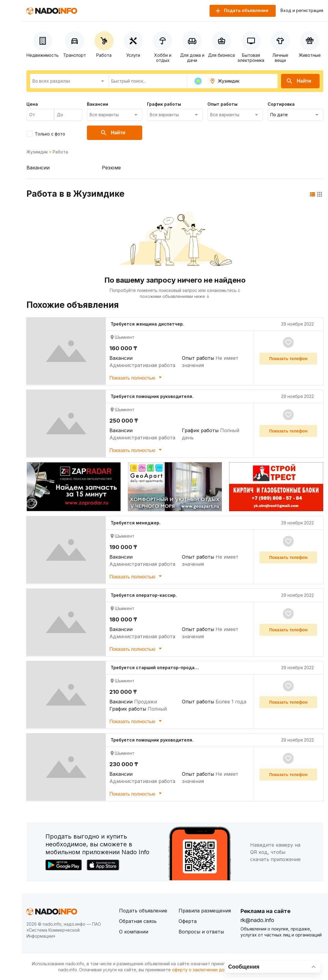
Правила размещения (205, 911)
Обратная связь (138, 921)
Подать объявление (143, 911)
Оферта (188, 921)
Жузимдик (37, 152)
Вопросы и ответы (201, 932)
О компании (134, 932)
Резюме (111, 168)
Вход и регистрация (302, 11)
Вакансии (38, 168)
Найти (299, 81)
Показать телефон (288, 359)
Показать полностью (137, 377)
